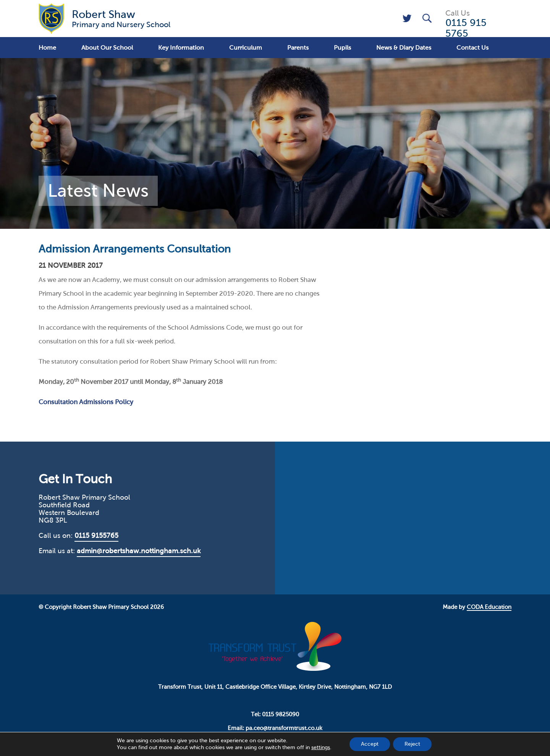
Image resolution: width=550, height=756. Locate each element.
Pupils (342, 48)
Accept (370, 744)
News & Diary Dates (404, 48)
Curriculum (246, 48)
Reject (412, 744)
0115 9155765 (96, 536)
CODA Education (489, 607)
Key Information (181, 48)
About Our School (107, 48)
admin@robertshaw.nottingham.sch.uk (139, 551)
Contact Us (472, 48)
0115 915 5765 (466, 28)
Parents (298, 48)
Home (47, 48)
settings (321, 747)
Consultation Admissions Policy (86, 402)
